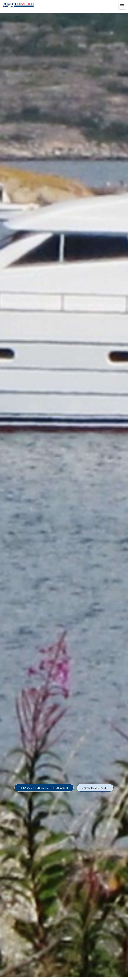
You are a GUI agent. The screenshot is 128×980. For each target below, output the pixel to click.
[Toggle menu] (122, 6)
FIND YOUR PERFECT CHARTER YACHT (44, 788)
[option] (64, 490)
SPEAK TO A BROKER (95, 788)
